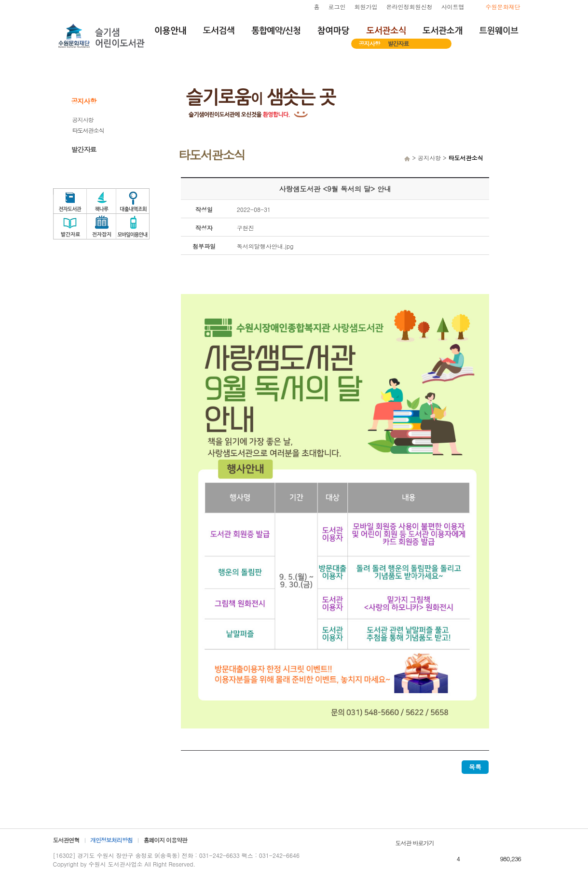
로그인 (337, 7)
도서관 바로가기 (415, 843)
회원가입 (366, 7)
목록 (475, 767)
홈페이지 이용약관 (165, 840)
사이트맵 (453, 7)
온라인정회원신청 (410, 7)
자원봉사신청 (521, 174)
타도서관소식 (88, 130)
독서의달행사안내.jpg (265, 246)
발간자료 (398, 43)
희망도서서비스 (521, 151)
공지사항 (369, 43)
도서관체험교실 (521, 197)
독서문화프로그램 (521, 220)
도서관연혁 (66, 840)
